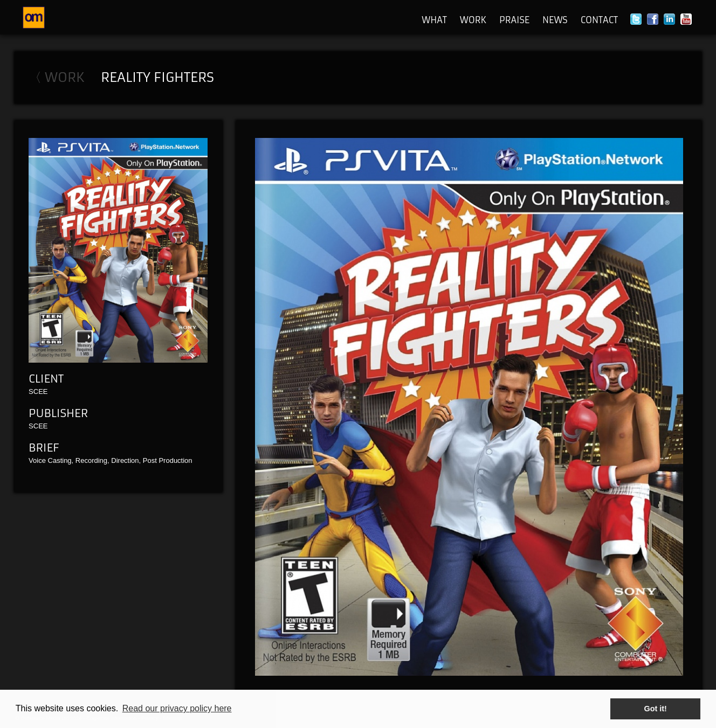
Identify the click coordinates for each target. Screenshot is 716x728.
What (434, 20)
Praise (514, 20)
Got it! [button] (656, 709)
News (555, 20)
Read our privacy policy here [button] (177, 708)
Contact (599, 20)
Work (473, 20)
